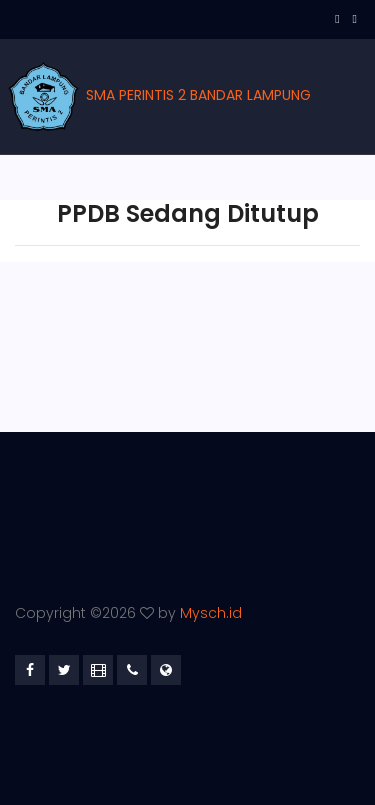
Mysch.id (211, 613)
